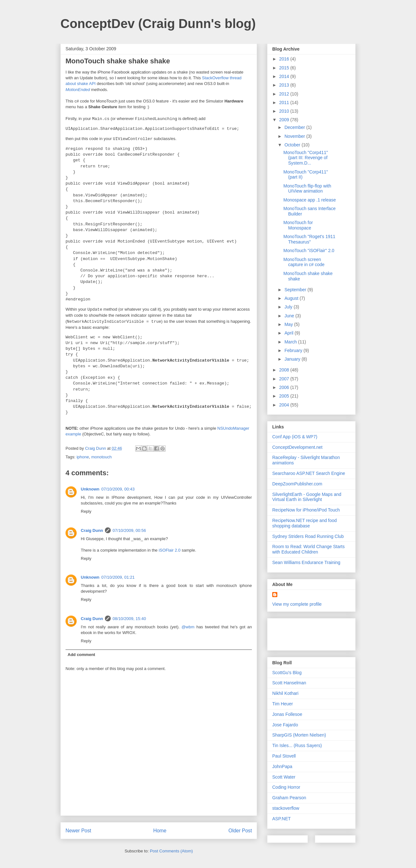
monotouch (101, 457)
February (294, 350)
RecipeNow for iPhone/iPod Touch (306, 510)
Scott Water (284, 777)
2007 (285, 379)
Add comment (82, 655)
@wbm (188, 627)
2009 (285, 120)
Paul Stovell (284, 756)
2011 (285, 102)
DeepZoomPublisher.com (297, 484)
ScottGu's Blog (287, 673)
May (289, 324)
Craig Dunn (92, 530)
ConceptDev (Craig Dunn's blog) (158, 24)
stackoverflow (286, 808)
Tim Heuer (283, 704)
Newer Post (78, 831)
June (290, 316)
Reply (86, 511)
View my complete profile (297, 604)
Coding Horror (286, 787)
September (296, 290)
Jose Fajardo (285, 725)
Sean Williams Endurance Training (306, 562)
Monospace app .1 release (310, 200)
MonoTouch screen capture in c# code (304, 262)
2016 (285, 59)
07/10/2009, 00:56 (129, 530)
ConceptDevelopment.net (297, 447)
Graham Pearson (289, 798)
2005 (285, 396)
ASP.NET (281, 819)
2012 (285, 94)
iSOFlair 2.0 (170, 550)
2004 (285, 405)
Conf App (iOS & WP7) (295, 437)
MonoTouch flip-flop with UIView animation (307, 189)
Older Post (240, 831)
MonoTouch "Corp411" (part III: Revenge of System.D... (306, 158)
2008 (285, 370)
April (289, 333)
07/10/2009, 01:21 (118, 577)
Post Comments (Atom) (171, 851)
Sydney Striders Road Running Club (308, 536)
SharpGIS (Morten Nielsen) (299, 735)
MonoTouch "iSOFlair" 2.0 (309, 251)
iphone (83, 457)
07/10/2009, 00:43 (118, 489)
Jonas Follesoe (287, 714)
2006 (285, 387)
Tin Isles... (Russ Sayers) (297, 745)
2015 (285, 68)
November (295, 136)
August (292, 298)
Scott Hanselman (289, 683)
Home (160, 831)
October (293, 145)
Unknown (90, 489)
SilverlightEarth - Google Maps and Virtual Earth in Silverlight (307, 497)
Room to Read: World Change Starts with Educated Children (309, 549)
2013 (285, 85)
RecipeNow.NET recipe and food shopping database (305, 523)
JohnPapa (282, 766)
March (291, 342)
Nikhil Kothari (285, 693)
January (293, 359)
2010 (285, 111)
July (289, 307)
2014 (285, 76)
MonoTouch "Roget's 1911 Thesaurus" (309, 239)
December (295, 127)
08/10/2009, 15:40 (129, 619)
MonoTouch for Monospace (298, 225)
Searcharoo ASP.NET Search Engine (309, 473)
